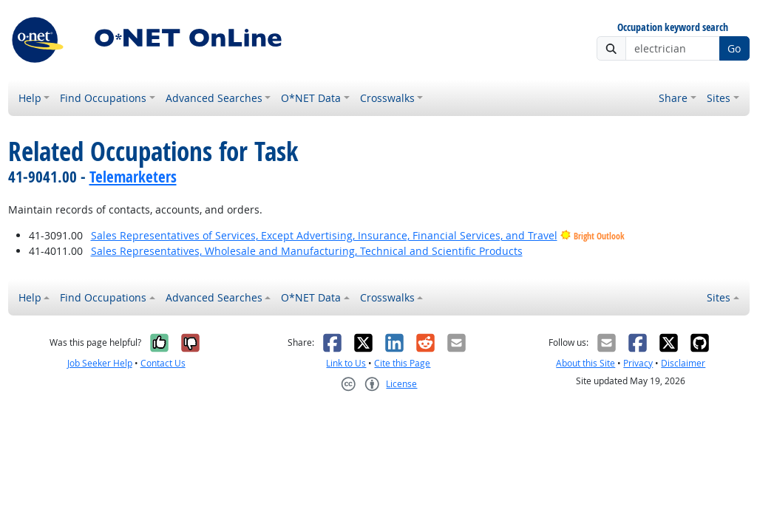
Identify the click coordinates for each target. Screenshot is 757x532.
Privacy (638, 363)
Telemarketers (133, 177)
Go (734, 48)
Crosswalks (387, 98)
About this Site (585, 363)
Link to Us (346, 363)
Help (30, 98)
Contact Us (163, 363)
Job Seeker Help (100, 363)
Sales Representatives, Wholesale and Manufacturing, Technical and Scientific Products (307, 251)
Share (673, 98)
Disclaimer (683, 363)
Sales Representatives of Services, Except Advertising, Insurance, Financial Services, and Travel (324, 235)
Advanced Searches (214, 98)
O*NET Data (311, 98)
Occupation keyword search (673, 28)
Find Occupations (103, 98)
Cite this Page (402, 363)
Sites (719, 98)
